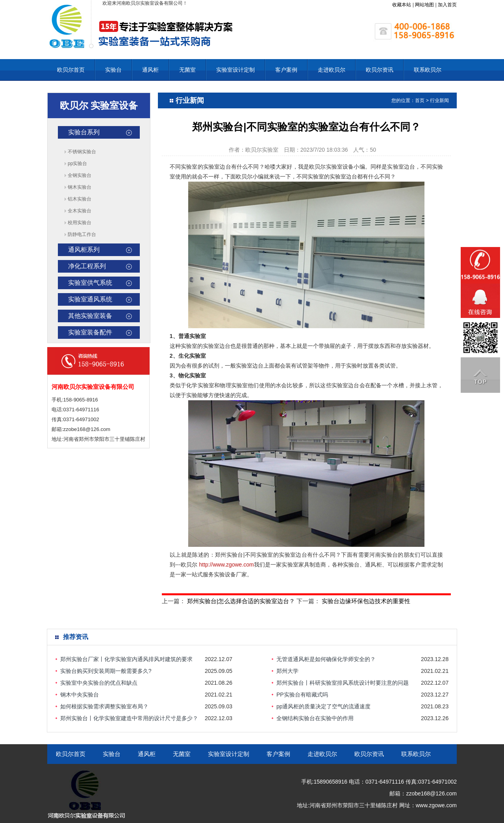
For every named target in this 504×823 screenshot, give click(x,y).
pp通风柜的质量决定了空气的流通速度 (324, 706)
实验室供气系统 (90, 283)
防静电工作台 (82, 234)
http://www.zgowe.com (226, 565)
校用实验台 (80, 223)
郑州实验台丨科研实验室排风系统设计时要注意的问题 (343, 683)
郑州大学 (287, 671)
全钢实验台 (80, 175)
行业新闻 (439, 100)
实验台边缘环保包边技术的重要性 (366, 601)
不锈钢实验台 (82, 152)
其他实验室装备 (90, 316)
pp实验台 (77, 163)
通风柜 (150, 70)
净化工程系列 (87, 266)
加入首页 (447, 5)
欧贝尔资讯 (380, 70)
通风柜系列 (84, 250)
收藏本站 (402, 5)
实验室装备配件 (90, 332)
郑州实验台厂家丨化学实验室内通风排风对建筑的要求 (126, 659)
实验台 (113, 70)
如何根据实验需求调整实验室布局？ (104, 706)
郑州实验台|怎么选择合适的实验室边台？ (241, 601)
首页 (420, 100)
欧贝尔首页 (71, 70)
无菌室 (187, 70)
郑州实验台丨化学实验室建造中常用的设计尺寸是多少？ (129, 718)
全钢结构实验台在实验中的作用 (315, 718)
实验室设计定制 (235, 70)
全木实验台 (80, 211)
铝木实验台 (80, 199)
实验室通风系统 (90, 299)
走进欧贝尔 (332, 70)
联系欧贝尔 (428, 70)
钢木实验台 (80, 187)
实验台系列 (84, 132)
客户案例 (286, 70)
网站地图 (424, 5)
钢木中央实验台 (80, 695)
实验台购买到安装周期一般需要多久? (106, 671)
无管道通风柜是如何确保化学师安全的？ (326, 659)
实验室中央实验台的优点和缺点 (99, 683)
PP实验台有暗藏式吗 (302, 695)
